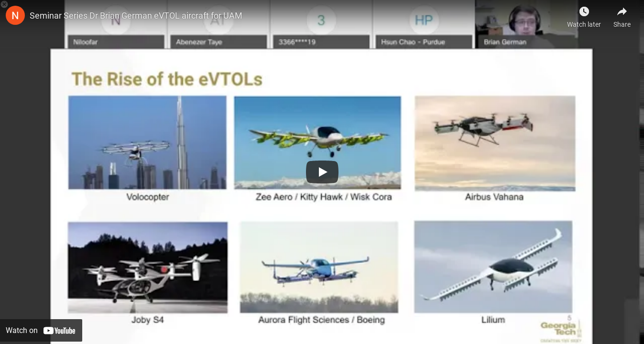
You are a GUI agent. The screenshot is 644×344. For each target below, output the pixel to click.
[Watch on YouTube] (41, 330)
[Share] (622, 14)
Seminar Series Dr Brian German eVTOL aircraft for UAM (136, 16)
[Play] (322, 172)
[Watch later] (584, 14)
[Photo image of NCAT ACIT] (15, 15)
